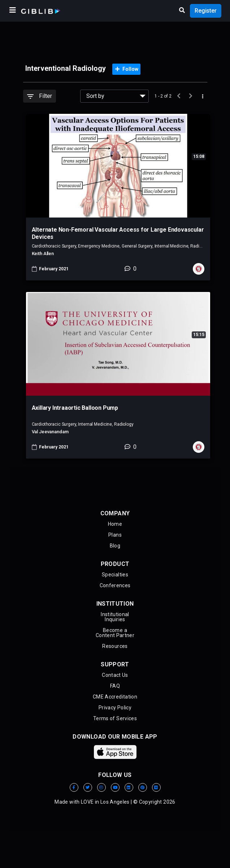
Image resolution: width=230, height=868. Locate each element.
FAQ (115, 686)
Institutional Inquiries (115, 617)
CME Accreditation (115, 697)
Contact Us (115, 675)
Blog (115, 546)
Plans (115, 535)
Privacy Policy (115, 708)
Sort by (95, 96)
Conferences (115, 585)
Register (206, 11)
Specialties (115, 575)
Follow (127, 69)
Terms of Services (115, 718)
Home (115, 524)
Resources (115, 646)
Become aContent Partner (115, 633)
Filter (40, 96)
